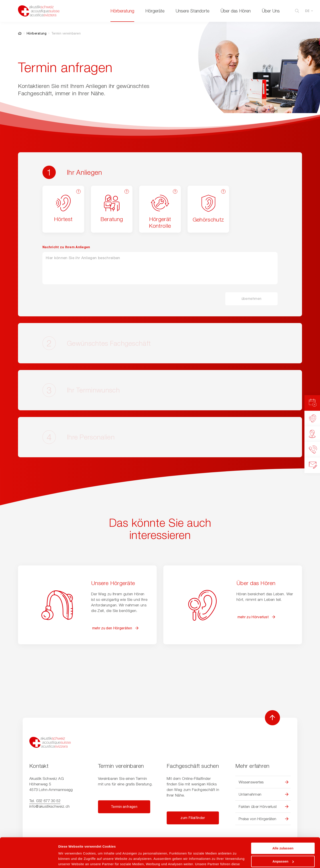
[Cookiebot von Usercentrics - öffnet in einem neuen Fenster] (29, 859)
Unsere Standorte (192, 11)
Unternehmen (250, 794)
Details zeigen (69, 859)
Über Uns (271, 11)
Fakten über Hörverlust (258, 807)
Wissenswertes (251, 782)
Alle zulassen (283, 820)
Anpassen (283, 833)
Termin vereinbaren (66, 33)
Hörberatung (122, 11)
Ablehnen (283, 847)
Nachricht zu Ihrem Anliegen (66, 247)
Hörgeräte (155, 11)
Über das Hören (236, 11)
